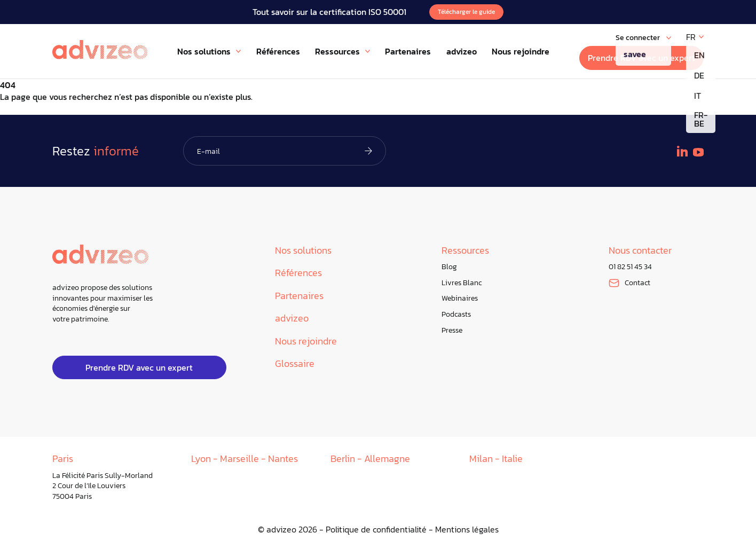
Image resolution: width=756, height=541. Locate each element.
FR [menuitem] (691, 37)
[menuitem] (695, 37)
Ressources (465, 251)
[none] (695, 37)
